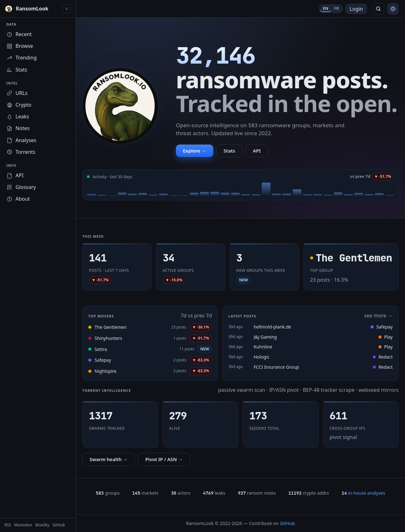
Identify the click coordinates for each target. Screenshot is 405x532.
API (257, 151)
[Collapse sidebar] (67, 9)
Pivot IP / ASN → (164, 459)
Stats (230, 151)
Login (356, 9)
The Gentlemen (111, 327)
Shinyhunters (108, 338)
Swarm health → (109, 459)
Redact (383, 357)
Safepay (103, 360)
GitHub (288, 523)
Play (386, 337)
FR (336, 8)
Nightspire (106, 371)
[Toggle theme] (393, 9)
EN (325, 8)
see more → (378, 316)
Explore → (195, 151)
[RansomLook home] (32, 9)
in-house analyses (364, 493)
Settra (101, 349)
